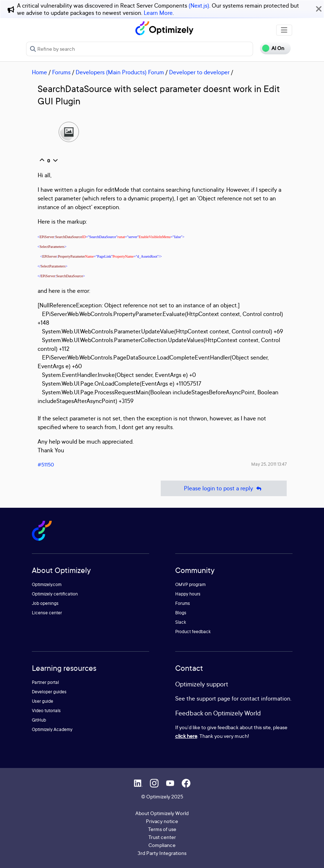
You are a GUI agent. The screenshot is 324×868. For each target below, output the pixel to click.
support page (213, 698)
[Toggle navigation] (284, 30)
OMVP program (190, 584)
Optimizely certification (55, 594)
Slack (181, 622)
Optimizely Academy (52, 729)
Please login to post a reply (224, 488)
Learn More (158, 13)
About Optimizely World (162, 813)
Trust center (162, 837)
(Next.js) (199, 5)
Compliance (162, 845)
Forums (61, 72)
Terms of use (162, 829)
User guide (43, 701)
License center (47, 613)
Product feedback (193, 632)
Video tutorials (46, 711)
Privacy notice (162, 821)
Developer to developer (199, 72)
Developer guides (49, 692)
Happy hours (188, 594)
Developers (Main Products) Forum (120, 72)
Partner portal (45, 682)
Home (39, 72)
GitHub (39, 720)
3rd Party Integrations (162, 853)
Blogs (181, 613)
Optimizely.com (47, 584)
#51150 (46, 464)
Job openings (45, 603)
